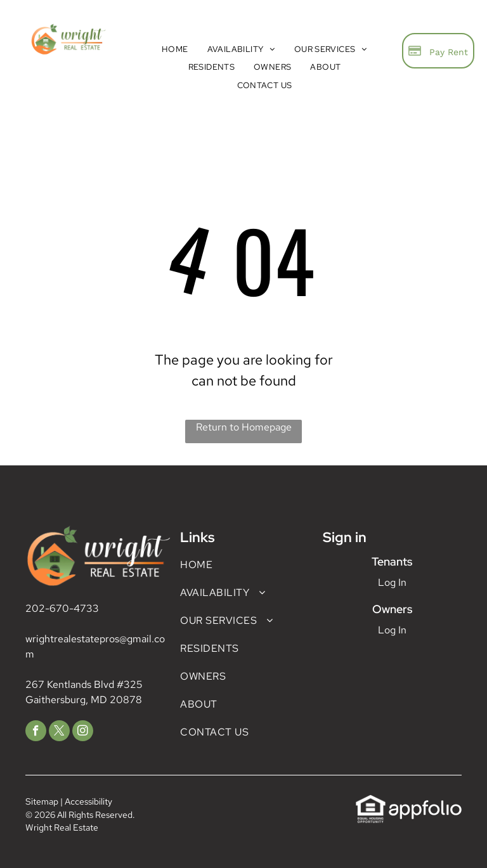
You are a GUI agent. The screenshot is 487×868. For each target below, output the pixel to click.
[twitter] (59, 732)
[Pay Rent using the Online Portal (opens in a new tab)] (438, 51)
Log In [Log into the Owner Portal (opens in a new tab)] (392, 630)
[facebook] (36, 732)
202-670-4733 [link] (62, 608)
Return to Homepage (244, 427)
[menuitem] (175, 49)
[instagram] (83, 732)
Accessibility (88, 801)
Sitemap (42, 801)
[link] (371, 801)
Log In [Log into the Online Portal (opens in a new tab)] (392, 582)
